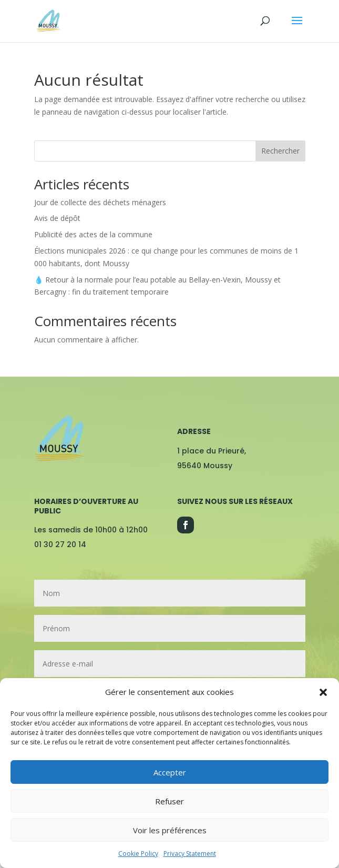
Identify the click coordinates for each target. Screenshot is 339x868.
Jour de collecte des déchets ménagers (100, 202)
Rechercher (280, 151)
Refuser (169, 801)
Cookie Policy (138, 854)
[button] (323, 692)
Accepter (170, 772)
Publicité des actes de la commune (93, 234)
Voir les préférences (170, 830)
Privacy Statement (190, 854)
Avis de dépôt (57, 218)
